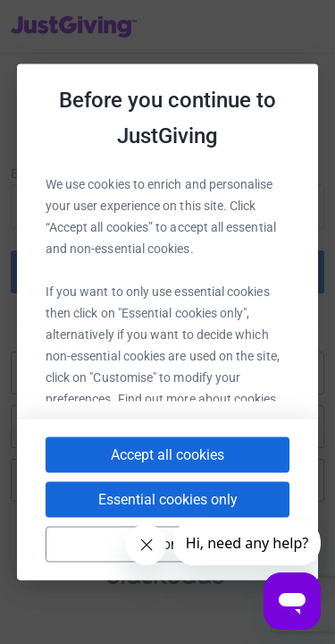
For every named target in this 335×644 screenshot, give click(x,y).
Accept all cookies (167, 475)
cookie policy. (166, 400)
